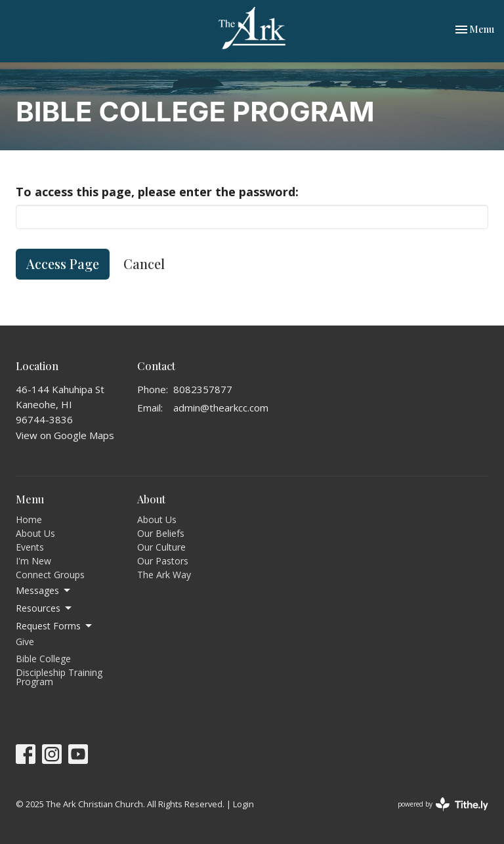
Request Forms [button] (55, 626)
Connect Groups (50, 575)
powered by (443, 804)
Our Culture (161, 547)
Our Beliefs (161, 533)
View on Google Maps (65, 435)
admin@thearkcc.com (221, 408)
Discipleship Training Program (59, 677)
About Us (35, 533)
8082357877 (203, 389)
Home (29, 519)
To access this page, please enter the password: (157, 192)
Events (30, 547)
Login (243, 804)
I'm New (33, 561)
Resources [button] (45, 608)
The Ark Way (164, 575)
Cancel (144, 264)
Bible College (43, 659)
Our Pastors (163, 561)
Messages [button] (44, 591)
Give (25, 642)
